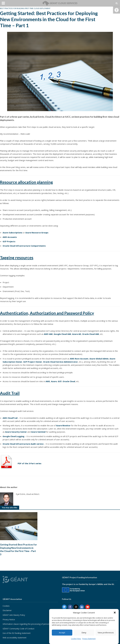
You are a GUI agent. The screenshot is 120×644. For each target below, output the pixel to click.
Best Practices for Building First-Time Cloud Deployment (25, 8)
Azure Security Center (16, 432)
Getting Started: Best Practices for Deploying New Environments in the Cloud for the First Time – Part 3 (18, 550)
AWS (48, 381)
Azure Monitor (63, 425)
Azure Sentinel (38, 432)
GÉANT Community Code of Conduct (19, 629)
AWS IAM (48, 334)
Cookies (6, 606)
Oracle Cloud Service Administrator (60, 362)
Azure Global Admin (99, 359)
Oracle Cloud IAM (91, 334)
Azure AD (77, 334)
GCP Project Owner (33, 362)
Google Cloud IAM (62, 334)
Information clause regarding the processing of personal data (29, 624)
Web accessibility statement (15, 638)
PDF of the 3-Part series (30, 463)
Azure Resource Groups (37, 233)
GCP (60, 381)
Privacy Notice (9, 620)
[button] (117, 10)
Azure (54, 381)
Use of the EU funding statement (17, 633)
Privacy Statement (89, 639)
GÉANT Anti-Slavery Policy (14, 615)
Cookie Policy (76, 639)
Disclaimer (7, 611)
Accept (62, 633)
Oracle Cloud (69, 381)
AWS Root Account (79, 359)
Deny (84, 633)
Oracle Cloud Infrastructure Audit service (23, 444)
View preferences (106, 633)
